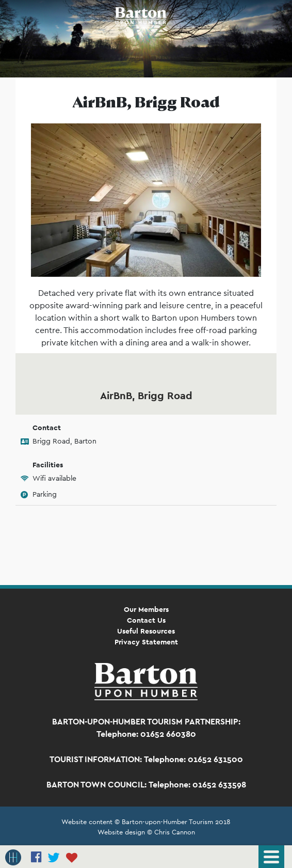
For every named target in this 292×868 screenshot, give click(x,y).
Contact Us (146, 620)
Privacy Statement (146, 642)
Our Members (146, 609)
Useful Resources (146, 631)
